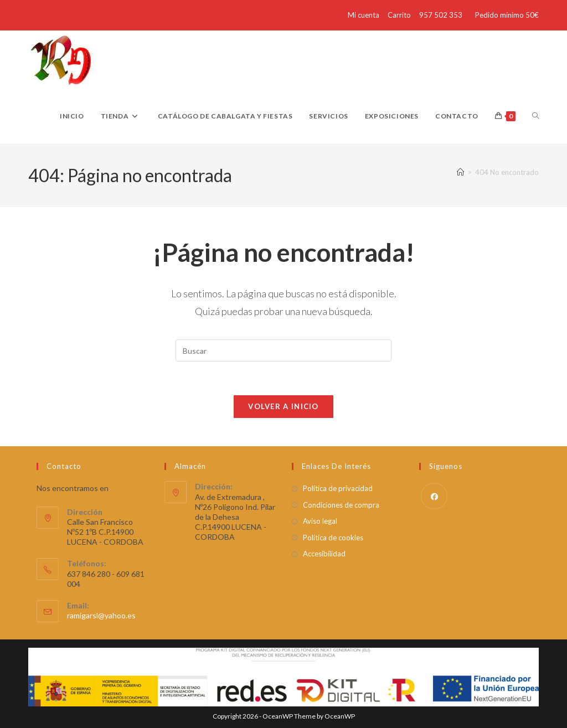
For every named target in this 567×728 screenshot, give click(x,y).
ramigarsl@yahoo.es (101, 615)
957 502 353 (441, 15)
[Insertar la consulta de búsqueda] (283, 350)
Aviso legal (320, 521)
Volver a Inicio (283, 406)
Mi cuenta (364, 15)
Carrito (399, 15)
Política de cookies (333, 538)
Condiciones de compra (341, 505)
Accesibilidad (324, 554)
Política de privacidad (338, 488)
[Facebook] (434, 496)
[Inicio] (460, 172)
